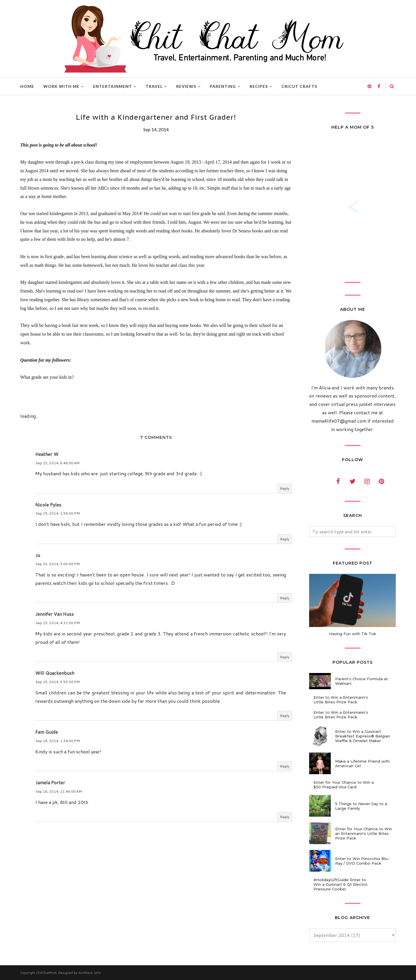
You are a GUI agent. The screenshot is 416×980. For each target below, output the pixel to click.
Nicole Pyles (48, 505)
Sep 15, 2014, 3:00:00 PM (57, 564)
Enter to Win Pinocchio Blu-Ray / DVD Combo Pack (362, 861)
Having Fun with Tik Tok (353, 634)
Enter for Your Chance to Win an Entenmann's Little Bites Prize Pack (364, 833)
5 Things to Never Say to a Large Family (361, 806)
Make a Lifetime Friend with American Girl (362, 763)
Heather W (47, 454)
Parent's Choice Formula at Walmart (362, 681)
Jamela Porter (50, 782)
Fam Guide (47, 732)
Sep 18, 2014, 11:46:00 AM (58, 791)
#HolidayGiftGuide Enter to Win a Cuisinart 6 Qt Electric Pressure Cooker (341, 884)
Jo (38, 555)
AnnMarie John (90, 973)
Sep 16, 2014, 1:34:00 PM (57, 741)
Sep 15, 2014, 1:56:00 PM (57, 513)
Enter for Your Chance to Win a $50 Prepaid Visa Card (344, 785)
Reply (285, 488)
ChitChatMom (46, 973)
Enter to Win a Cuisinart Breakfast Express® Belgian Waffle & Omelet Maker (363, 736)
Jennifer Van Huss (54, 614)
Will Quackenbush (55, 673)
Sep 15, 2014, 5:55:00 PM (57, 682)
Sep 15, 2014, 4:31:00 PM (57, 623)
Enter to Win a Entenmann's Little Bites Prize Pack (341, 700)
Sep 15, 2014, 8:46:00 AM (57, 463)
